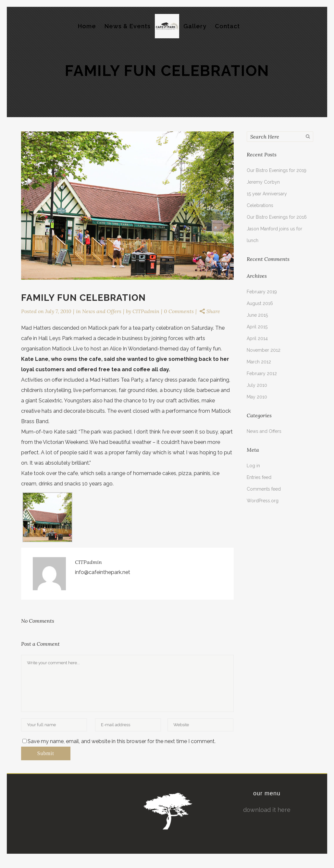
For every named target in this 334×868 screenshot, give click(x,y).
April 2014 (257, 338)
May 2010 (257, 397)
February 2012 (262, 373)
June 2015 (257, 315)
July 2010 (257, 385)
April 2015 (257, 327)
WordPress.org (263, 501)
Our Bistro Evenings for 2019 (277, 170)
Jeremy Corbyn (263, 182)
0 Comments (179, 311)
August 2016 (260, 303)
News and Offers (102, 311)
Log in (253, 466)
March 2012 (259, 362)
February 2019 (262, 292)
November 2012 (264, 350)
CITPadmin (146, 311)
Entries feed (259, 477)
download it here (267, 810)
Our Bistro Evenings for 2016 (277, 217)
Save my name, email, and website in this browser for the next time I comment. (122, 741)
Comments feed (264, 489)
